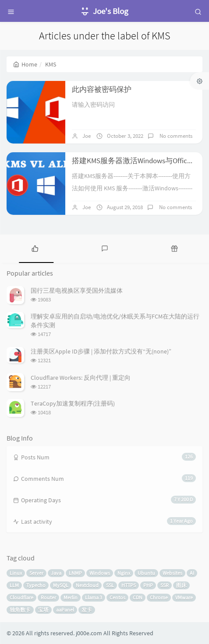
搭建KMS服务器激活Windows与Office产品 (139, 161)
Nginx (124, 573)
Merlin (71, 597)
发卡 (87, 610)
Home (25, 64)
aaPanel (65, 610)
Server (36, 573)
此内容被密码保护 (102, 89)
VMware (184, 597)
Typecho (36, 585)
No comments (175, 136)
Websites (172, 573)
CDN (138, 597)
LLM (14, 585)
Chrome (159, 597)
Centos (117, 597)
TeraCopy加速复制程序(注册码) (73, 403)
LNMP (75, 573)
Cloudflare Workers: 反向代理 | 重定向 (81, 378)
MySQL (61, 585)
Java (56, 573)
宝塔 (43, 610)
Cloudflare (21, 597)
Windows (100, 573)
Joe (87, 136)
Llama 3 (94, 597)
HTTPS (129, 585)
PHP (148, 585)
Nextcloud (87, 585)
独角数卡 (20, 610)
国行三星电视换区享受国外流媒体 (77, 290)
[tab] (35, 248)
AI (192, 573)
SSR (165, 585)
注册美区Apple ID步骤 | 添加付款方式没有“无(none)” (101, 351)
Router (48, 597)
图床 (181, 585)
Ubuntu (146, 573)
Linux (16, 573)
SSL (110, 585)
